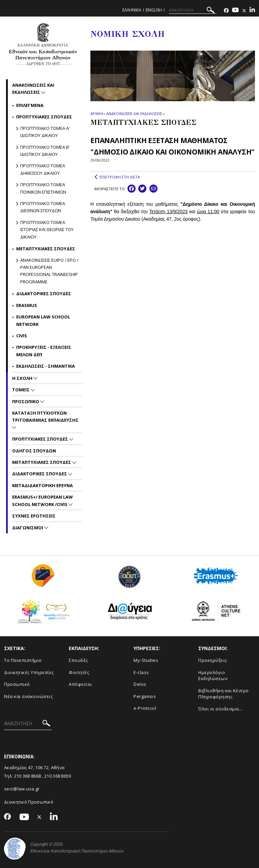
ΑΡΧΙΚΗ (97, 114)
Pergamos (145, 696)
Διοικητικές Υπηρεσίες (29, 672)
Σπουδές (78, 660)
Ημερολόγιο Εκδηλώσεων (213, 676)
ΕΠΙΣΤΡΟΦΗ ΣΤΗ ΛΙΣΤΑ (117, 177)
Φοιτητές (79, 672)
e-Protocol (145, 708)
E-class (141, 672)
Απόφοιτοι (80, 684)
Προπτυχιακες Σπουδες (41, 439)
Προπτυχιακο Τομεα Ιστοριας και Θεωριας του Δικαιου (47, 230)
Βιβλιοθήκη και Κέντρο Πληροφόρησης (224, 694)
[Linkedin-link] (252, 11)
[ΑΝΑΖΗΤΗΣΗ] (193, 10)
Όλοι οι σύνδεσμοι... (221, 709)
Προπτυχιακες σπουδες (44, 117)
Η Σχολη (23, 378)
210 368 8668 (28, 776)
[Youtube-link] (235, 11)
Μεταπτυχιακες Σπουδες (42, 462)
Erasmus (27, 305)
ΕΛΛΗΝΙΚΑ (132, 10)
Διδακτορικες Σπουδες (44, 293)
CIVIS (22, 336)
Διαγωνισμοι (28, 528)
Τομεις (21, 390)
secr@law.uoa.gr (22, 789)
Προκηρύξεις (213, 660)
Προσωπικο (26, 401)
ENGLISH (154, 10)
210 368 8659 (58, 776)
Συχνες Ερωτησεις (34, 516)
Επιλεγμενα (30, 105)
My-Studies (146, 660)
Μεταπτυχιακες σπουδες (46, 249)
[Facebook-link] (226, 11)
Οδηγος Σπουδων (34, 451)
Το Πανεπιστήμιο (23, 660)
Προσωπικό (17, 684)
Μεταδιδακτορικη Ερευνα (42, 485)
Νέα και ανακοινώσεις (28, 696)
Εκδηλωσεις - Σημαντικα (46, 366)
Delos (140, 684)
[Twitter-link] (244, 11)
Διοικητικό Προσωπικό (29, 802)
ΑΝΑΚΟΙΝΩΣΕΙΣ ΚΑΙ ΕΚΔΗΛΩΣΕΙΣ (134, 114)
